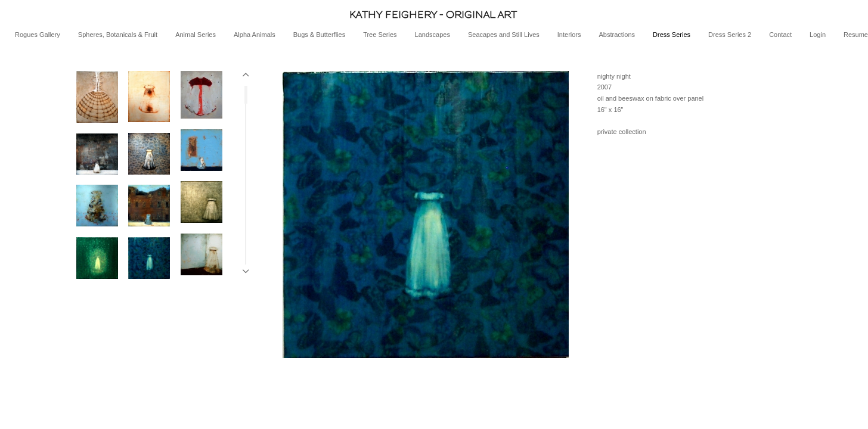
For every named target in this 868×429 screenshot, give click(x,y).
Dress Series (672, 35)
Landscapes (433, 35)
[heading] (434, 15)
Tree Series (380, 35)
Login (818, 35)
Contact (780, 35)
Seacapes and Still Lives (504, 35)
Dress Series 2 (730, 35)
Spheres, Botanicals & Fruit (118, 35)
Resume (856, 35)
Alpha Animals (255, 35)
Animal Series (196, 35)
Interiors (569, 35)
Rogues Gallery (38, 35)
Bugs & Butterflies (319, 35)
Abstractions (617, 35)
